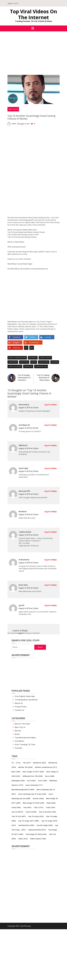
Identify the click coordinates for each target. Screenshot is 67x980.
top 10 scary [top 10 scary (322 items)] (36, 816)
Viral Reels (19, 741)
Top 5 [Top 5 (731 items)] (39, 807)
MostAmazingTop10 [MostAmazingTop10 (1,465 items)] (23, 789)
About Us (19, 703)
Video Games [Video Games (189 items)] (38, 839)
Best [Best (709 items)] (16, 772)
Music (17, 734)
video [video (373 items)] (23, 839)
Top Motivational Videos (25, 738)
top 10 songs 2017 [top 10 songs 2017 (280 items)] (29, 821)
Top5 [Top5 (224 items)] (50, 807)
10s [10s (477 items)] (27, 763)
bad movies (33, 358)
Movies (18, 731)
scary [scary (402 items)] (16, 807)
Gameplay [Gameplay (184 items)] (18, 781)
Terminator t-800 (41, 366)
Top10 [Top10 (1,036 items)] (31, 812)
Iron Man (55, 362)
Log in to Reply (50, 405)
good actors (44, 362)
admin (14, 124)
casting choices (45, 358)
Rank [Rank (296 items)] (51, 803)
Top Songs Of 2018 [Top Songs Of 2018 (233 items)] (36, 834)
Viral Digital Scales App (25, 696)
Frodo (34, 362)
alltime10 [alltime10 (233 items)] (40, 763)
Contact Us (20, 710)
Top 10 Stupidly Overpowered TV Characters (24, 378)
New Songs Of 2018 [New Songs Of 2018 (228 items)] (34, 803)
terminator (28, 366)
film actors (24, 362)
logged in (21, 633)
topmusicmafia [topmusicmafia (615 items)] (37, 830)
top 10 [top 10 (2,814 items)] (17, 812)
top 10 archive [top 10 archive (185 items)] (47, 812)
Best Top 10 (13, 109)
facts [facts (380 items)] (50, 776)
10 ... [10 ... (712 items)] (16, 763)
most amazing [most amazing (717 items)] (34, 785)
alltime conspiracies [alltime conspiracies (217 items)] (46, 767)
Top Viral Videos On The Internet (34, 14)
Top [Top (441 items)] (27, 807)
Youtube (18, 748)
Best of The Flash (22, 724)
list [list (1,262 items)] (31, 781)
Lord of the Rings (15, 366)
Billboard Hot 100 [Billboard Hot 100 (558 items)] (33, 776)
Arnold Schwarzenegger (17, 358)
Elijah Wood (13, 362)
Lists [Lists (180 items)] (43, 781)
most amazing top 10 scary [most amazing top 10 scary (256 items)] (32, 794)
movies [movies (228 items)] (38, 798)
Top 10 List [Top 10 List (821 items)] (19, 816)
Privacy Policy (21, 707)
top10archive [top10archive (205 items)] (26, 825)
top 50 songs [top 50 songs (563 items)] (45, 825)
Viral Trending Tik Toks (25, 744)
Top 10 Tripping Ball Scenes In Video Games (43, 378)
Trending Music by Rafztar (26, 700)
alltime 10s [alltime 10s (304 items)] (25, 767)
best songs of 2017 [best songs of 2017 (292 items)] (33, 772)
